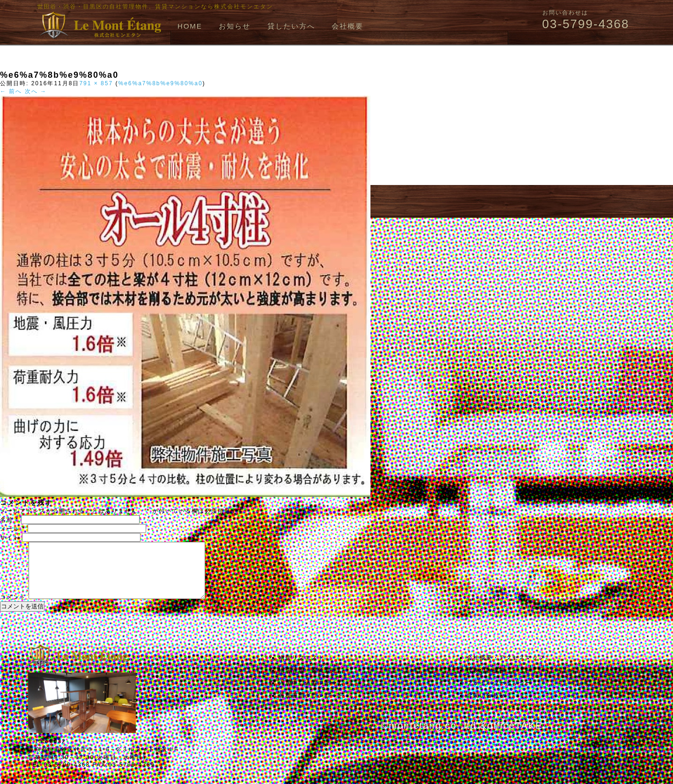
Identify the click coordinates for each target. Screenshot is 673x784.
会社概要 (348, 26)
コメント (13, 608)
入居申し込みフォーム (311, 694)
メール (13, 529)
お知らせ (235, 26)
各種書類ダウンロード (311, 707)
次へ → (36, 91)
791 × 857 (96, 83)
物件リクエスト (302, 669)
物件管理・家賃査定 (308, 681)
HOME (190, 26)
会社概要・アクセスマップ (506, 669)
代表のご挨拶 (486, 681)
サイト (10, 538)
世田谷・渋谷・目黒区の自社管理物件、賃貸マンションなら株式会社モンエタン (155, 7)
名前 (9, 520)
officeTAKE (515, 737)
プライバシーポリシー (499, 694)
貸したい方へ (291, 26)
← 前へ (11, 91)
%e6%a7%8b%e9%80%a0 (160, 83)
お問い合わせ (486, 707)
